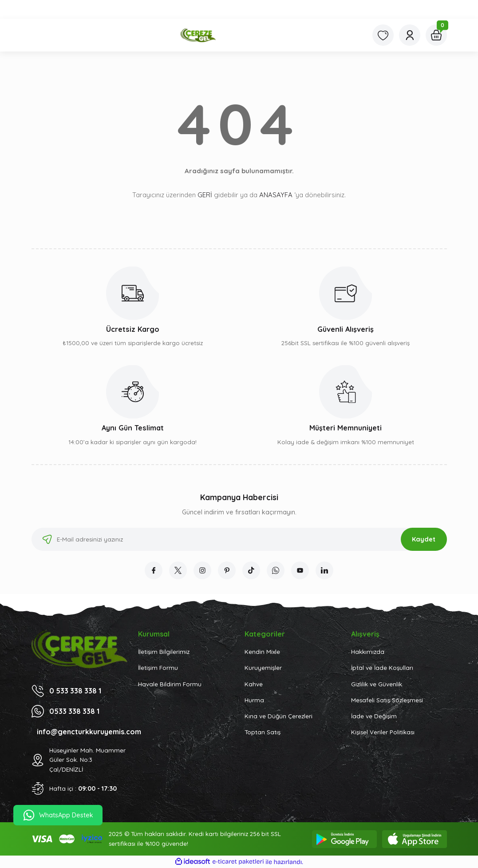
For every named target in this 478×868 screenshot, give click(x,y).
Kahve (254, 684)
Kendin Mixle (262, 652)
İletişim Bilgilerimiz (164, 652)
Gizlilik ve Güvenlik (377, 684)
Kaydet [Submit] (424, 539)
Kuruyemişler (263, 668)
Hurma (254, 700)
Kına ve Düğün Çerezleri (279, 716)
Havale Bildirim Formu (170, 684)
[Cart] (436, 35)
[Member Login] (410, 35)
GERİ (205, 195)
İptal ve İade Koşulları (382, 668)
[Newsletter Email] (239, 539)
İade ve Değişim (374, 716)
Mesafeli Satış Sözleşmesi (387, 700)
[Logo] (196, 35)
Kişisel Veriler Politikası (383, 732)
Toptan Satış (263, 732)
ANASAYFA (276, 195)
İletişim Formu (158, 668)
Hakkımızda (368, 652)
